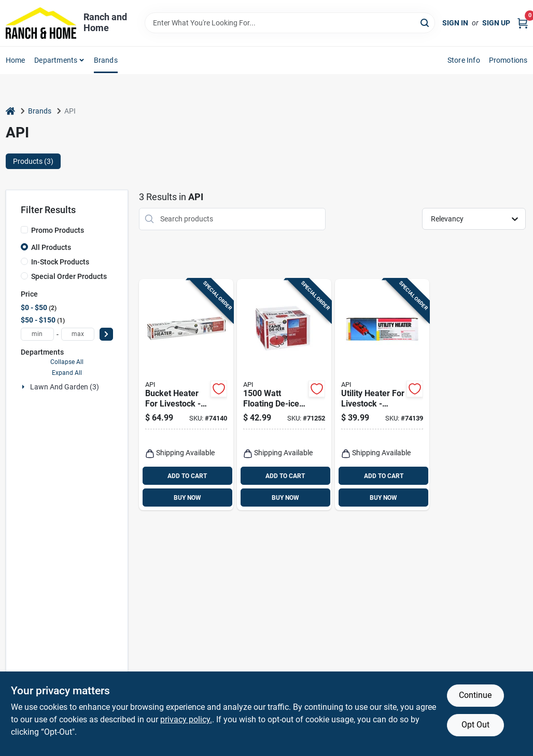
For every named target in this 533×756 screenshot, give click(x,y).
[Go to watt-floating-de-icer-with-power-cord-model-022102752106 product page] (284, 395)
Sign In (455, 23)
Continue (475, 695)
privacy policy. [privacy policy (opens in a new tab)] (186, 719)
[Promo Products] (24, 230)
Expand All (67, 373)
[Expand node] (24, 387)
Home (16, 60)
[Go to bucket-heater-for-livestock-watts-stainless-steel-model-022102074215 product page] (186, 395)
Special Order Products (69, 276)
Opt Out (475, 725)
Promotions (508, 60)
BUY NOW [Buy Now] (187, 498)
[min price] (37, 334)
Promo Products (58, 230)
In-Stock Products (60, 262)
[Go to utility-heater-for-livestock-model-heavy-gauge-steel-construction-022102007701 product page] (382, 395)
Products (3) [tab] (33, 161)
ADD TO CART (187, 476)
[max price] (78, 334)
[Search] (425, 22)
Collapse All (67, 362)
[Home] (10, 111)
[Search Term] (290, 23)
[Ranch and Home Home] (41, 23)
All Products (51, 247)
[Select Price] (106, 334)
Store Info (464, 60)
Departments (56, 60)
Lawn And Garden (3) (65, 387)
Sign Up (496, 23)
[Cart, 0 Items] (523, 23)
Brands (106, 60)
